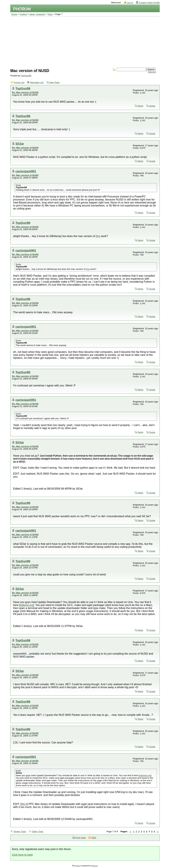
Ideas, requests (37, 14)
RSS (94, 838)
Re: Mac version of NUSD (25, 92)
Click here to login (22, 855)
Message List (37, 82)
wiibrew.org (27, 605)
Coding (23, 14)
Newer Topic (20, 831)
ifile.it (24, 804)
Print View (81, 838)
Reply (140, 106)
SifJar (20, 144)
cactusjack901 (26, 171)
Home (14, 14)
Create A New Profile (149, 3)
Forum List (19, 82)
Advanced (152, 72)
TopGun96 (26, 76)
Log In (130, 3)
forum (78, 866)
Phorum (95, 866)
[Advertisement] (85, 41)
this (98, 236)
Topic (50, 14)
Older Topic (38, 831)
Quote (152, 106)
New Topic (54, 82)
